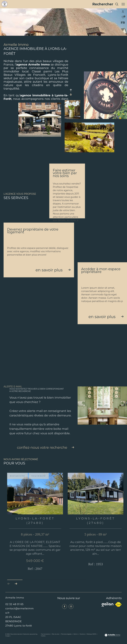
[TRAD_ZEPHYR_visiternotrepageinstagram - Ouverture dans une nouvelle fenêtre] (71, 611)
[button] (16, 588)
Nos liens (82, 639)
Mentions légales (66, 639)
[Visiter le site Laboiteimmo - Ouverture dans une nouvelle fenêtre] (112, 640)
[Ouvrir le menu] (123, 4)
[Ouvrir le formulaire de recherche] (105, 4)
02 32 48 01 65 (14, 609)
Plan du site (56, 639)
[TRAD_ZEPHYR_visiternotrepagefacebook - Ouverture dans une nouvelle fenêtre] (65, 611)
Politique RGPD (91, 639)
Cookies (43, 640)
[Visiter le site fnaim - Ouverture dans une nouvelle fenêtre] (118, 609)
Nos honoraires (46, 639)
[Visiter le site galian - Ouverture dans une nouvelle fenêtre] (107, 609)
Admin (76, 639)
